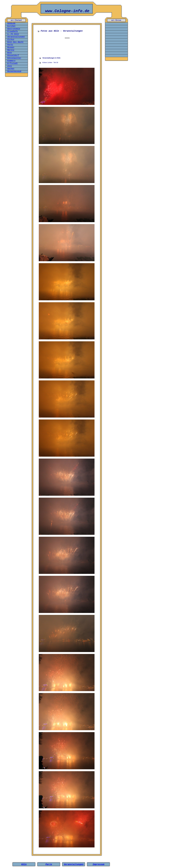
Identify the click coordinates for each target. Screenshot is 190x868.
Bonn (10, 53)
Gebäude (11, 23)
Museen (11, 47)
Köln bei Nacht (15, 42)
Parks (10, 45)
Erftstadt (12, 63)
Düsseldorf (13, 55)
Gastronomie (14, 29)
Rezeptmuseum (14, 71)
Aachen (11, 69)
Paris (49, 864)
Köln (24, 864)
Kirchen (11, 26)
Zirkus (11, 39)
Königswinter (14, 58)
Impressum (98, 864)
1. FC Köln (13, 34)
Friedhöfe (12, 31)
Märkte (11, 50)
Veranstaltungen (16, 37)
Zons (10, 66)
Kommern (11, 61)
